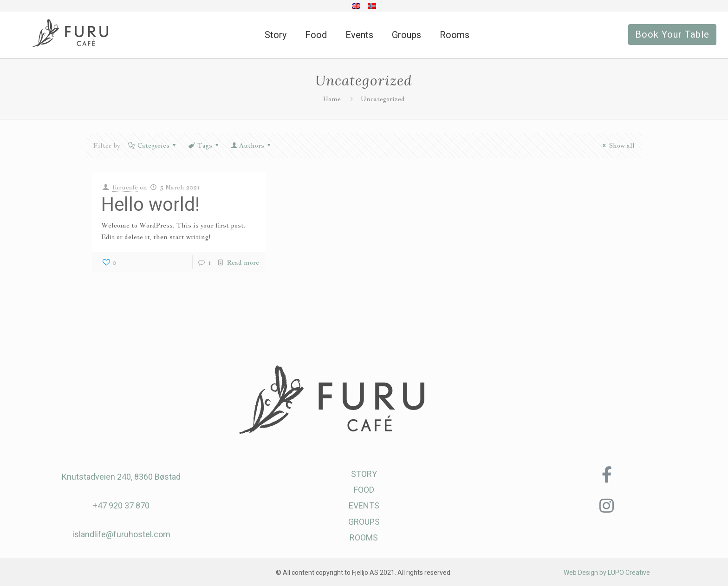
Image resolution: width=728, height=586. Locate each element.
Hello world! (150, 205)
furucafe (125, 187)
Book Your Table (672, 34)
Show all (617, 145)
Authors (252, 145)
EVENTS (364, 505)
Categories (153, 145)
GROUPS (364, 522)
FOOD (364, 490)
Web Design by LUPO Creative (607, 573)
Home (332, 99)
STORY (364, 474)
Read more (243, 262)
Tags (204, 145)
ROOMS (364, 537)
